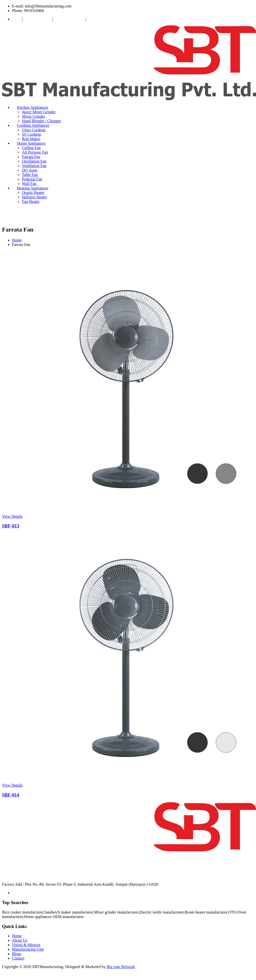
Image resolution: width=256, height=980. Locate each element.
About (17, 19)
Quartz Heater (33, 193)
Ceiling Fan (31, 148)
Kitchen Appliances (33, 107)
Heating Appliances (33, 188)
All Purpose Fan (35, 152)
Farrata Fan (31, 157)
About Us (20, 940)
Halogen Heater (35, 197)
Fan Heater (31, 202)
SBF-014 (11, 795)
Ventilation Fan (34, 166)
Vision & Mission (38, 19)
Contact (94, 19)
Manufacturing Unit (70, 19)
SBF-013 (11, 526)
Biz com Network (121, 967)
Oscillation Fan (34, 161)
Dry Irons (30, 170)
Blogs (17, 954)
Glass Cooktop (34, 130)
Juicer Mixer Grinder (39, 112)
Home (17, 240)
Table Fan (30, 175)
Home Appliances (31, 143)
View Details (12, 516)
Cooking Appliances (33, 125)
